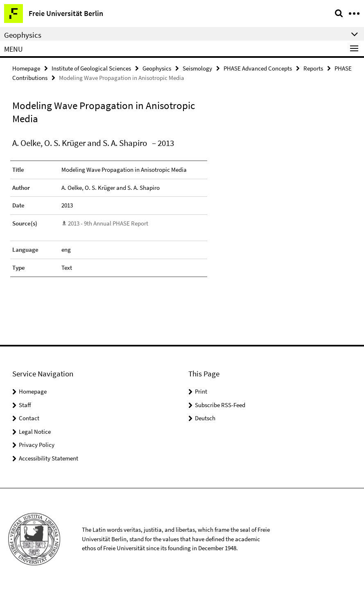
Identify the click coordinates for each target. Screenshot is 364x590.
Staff (25, 405)
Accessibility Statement (49, 458)
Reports (313, 68)
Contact (29, 418)
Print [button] (201, 391)
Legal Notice (35, 432)
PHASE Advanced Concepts (258, 68)
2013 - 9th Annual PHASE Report (108, 223)
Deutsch (205, 418)
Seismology (197, 68)
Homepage (26, 68)
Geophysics (157, 68)
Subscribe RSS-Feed (220, 405)
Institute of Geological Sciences (91, 68)
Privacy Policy (37, 445)
